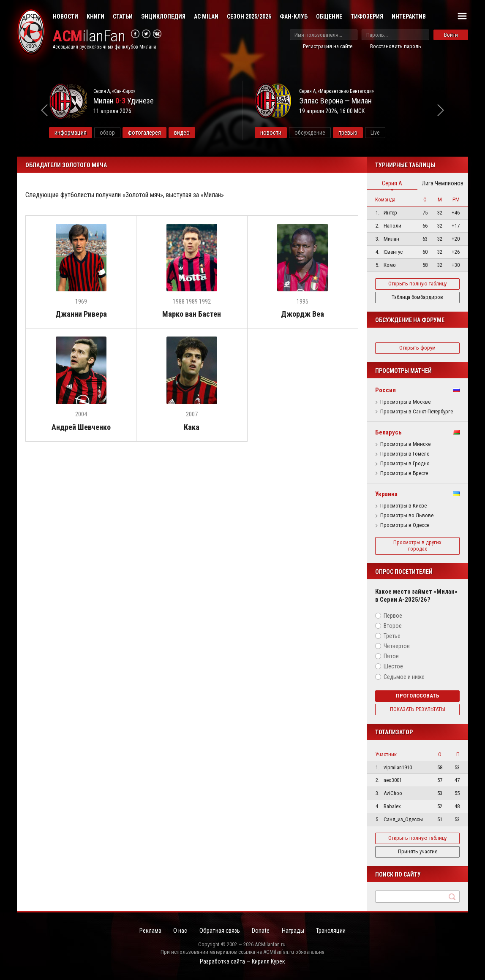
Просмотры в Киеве (403, 506)
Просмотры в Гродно (405, 464)
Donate (262, 931)
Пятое (391, 656)
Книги (95, 16)
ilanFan (90, 37)
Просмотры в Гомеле (405, 454)
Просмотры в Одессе (405, 525)
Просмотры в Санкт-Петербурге (417, 412)
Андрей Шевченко (81, 428)
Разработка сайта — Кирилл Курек (243, 962)
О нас (178, 931)
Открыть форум (417, 348)
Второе (393, 626)
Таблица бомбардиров (417, 297)
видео (202, 133)
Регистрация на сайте (328, 46)
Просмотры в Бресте (404, 473)
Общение (329, 16)
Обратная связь (219, 931)
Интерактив (409, 16)
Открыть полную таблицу (417, 284)
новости (291, 133)
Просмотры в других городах (417, 546)
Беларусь (388, 432)
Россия (386, 390)
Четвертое (397, 646)
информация (91, 133)
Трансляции (334, 931)
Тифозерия (367, 16)
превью (368, 133)
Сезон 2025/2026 (249, 16)
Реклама (147, 931)
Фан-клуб (294, 16)
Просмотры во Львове (407, 516)
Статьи (123, 16)
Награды (295, 931)
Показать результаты (418, 709)
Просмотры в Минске (405, 444)
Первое (393, 616)
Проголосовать (418, 696)
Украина (386, 494)
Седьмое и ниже (404, 677)
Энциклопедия (163, 16)
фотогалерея (165, 133)
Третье (392, 636)
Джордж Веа (302, 314)
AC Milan (206, 16)
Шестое (393, 666)
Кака (192, 428)
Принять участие (418, 851)
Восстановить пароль (396, 46)
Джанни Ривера (81, 314)
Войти (451, 35)
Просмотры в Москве (405, 402)
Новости (65, 16)
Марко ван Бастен (192, 314)
